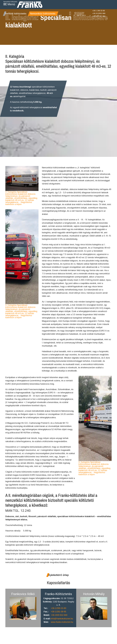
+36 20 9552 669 (99, 13)
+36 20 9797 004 (99, 16)
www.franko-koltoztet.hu (62, 630)
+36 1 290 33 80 (99, 11)
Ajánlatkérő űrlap (58, 582)
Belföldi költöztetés (16, 14)
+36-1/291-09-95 (59, 619)
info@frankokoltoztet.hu (62, 626)
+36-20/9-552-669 (59, 623)
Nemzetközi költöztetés (43, 14)
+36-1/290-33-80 (59, 616)
